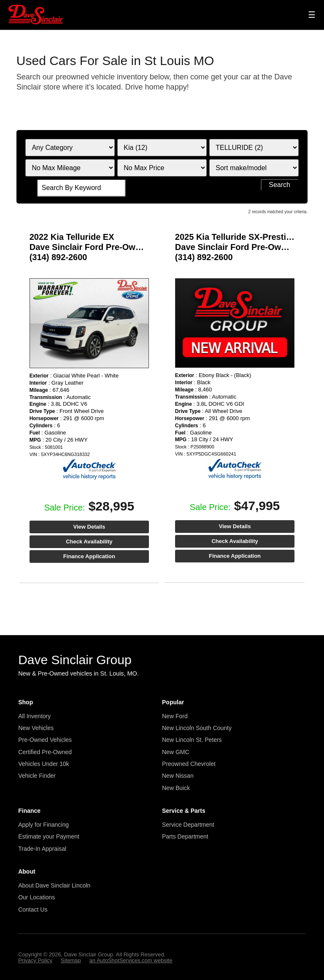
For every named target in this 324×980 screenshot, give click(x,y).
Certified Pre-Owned (45, 752)
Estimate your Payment (49, 836)
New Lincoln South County (197, 728)
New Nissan (178, 776)
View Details (89, 527)
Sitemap (71, 960)
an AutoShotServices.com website (131, 960)
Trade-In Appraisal (42, 849)
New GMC (176, 752)
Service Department (188, 825)
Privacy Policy (35, 960)
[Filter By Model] (254, 148)
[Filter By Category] (70, 148)
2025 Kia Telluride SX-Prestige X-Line (250, 237)
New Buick (176, 788)
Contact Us (33, 909)
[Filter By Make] (162, 148)
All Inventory (34, 716)
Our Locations (36, 897)
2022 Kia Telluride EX (72, 237)
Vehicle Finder (37, 776)
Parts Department (185, 836)
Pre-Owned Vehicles (45, 740)
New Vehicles (36, 728)
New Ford (175, 716)
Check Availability (89, 542)
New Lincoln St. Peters (192, 740)
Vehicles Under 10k (44, 764)
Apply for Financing (43, 825)
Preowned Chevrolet (189, 764)
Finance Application (89, 556)
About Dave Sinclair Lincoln (54, 885)
